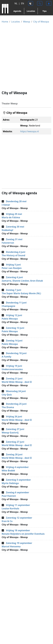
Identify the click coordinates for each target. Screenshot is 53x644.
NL (16, 3)
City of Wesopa (41, 22)
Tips (45, 11)
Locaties (31, 11)
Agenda (17, 11)
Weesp (27, 22)
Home (5, 22)
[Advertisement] (26, 57)
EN (23, 3)
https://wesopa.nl (29, 131)
